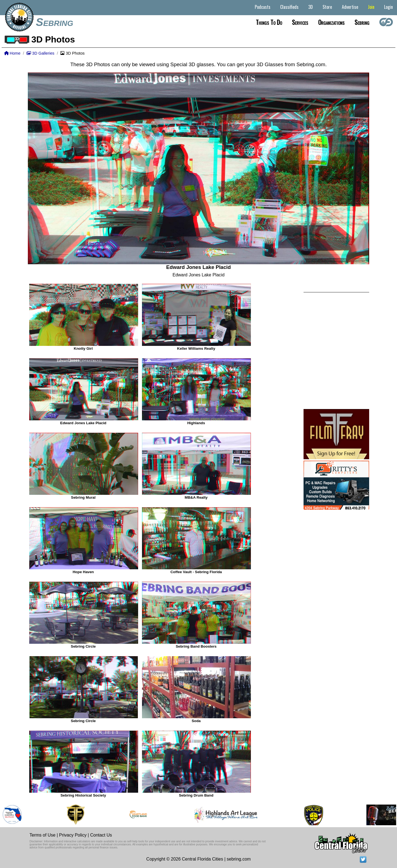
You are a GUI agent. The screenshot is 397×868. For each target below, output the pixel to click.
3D (311, 7)
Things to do (269, 22)
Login (388, 7)
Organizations (331, 22)
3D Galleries (40, 53)
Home (12, 53)
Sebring (55, 22)
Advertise (350, 7)
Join (371, 7)
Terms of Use (42, 835)
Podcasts (263, 7)
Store (327, 7)
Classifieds (289, 7)
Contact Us (101, 835)
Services (300, 22)
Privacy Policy (73, 835)
